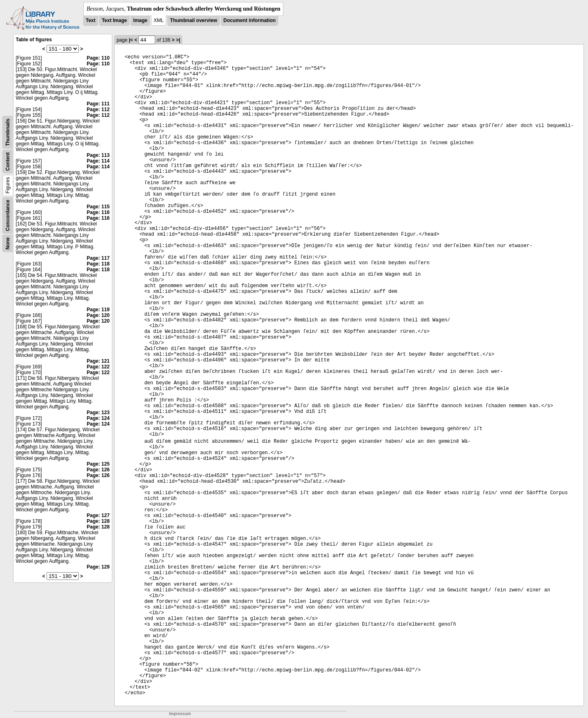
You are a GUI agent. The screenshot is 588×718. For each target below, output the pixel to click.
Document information (249, 20)
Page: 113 (98, 155)
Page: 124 (98, 418)
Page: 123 (98, 413)
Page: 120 (98, 315)
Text (91, 20)
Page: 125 (98, 464)
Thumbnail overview (193, 20)
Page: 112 (98, 109)
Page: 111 (98, 104)
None (8, 243)
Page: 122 (98, 367)
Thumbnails (8, 132)
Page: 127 (98, 515)
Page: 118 (98, 264)
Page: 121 (98, 361)
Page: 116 (98, 212)
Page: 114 (98, 161)
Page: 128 (98, 521)
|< (131, 40)
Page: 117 (98, 258)
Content (8, 162)
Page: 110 (98, 58)
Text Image (114, 20)
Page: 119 (98, 310)
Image (140, 20)
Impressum (180, 714)
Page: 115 (98, 207)
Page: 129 (98, 567)
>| (178, 40)
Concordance (8, 215)
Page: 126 (98, 470)
